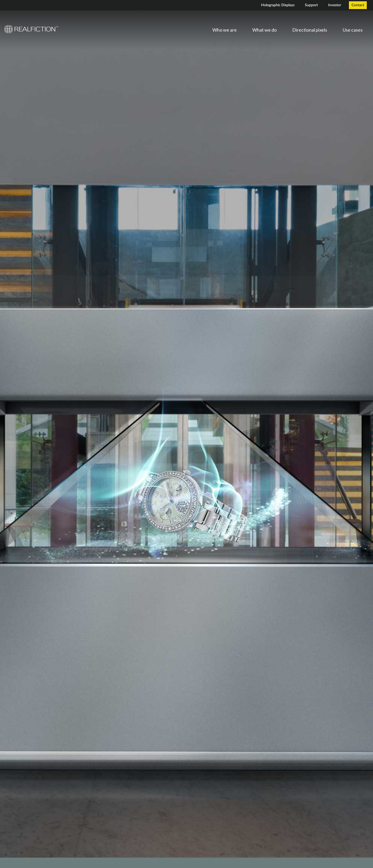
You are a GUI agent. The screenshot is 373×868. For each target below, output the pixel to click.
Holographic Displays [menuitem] (278, 5)
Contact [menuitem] (358, 5)
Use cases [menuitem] (353, 30)
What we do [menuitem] (264, 30)
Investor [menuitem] (335, 5)
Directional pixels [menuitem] (310, 30)
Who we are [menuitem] (225, 30)
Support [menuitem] (311, 5)
